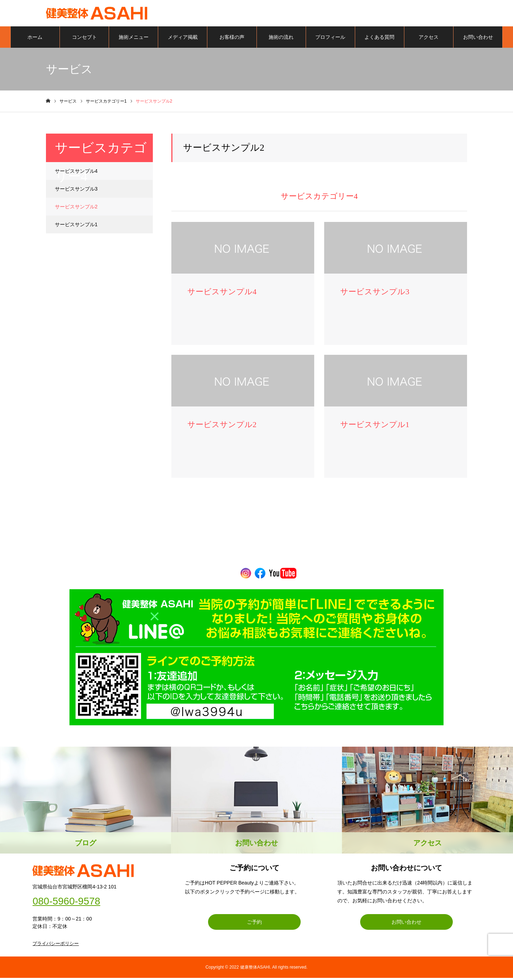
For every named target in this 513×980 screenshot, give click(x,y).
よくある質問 (379, 39)
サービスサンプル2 (76, 209)
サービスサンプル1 (76, 227)
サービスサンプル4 (76, 173)
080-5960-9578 (66, 903)
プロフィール (330, 39)
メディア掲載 (183, 39)
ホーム (35, 39)
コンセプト (84, 39)
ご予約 (254, 924)
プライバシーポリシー (56, 946)
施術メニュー (134, 39)
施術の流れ (281, 39)
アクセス (429, 39)
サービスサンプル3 (76, 191)
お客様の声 (232, 39)
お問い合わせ (478, 39)
